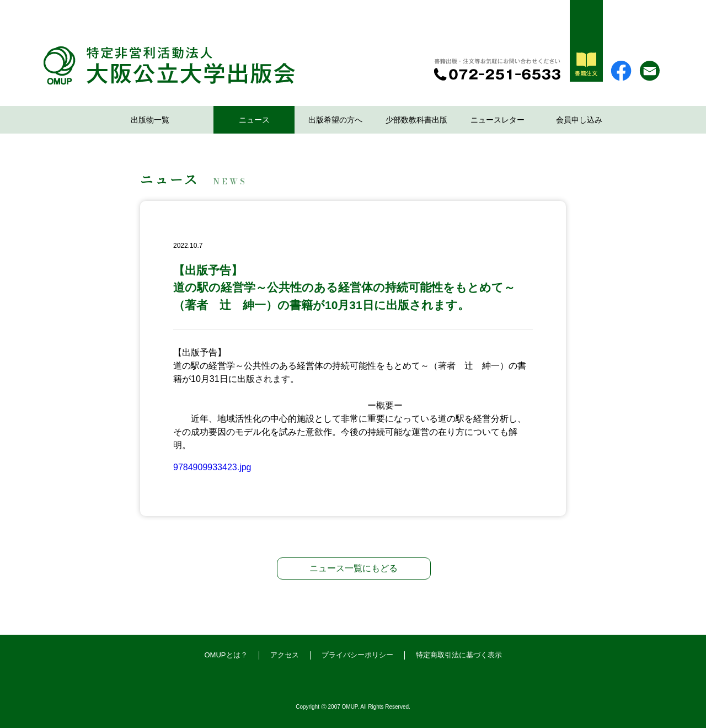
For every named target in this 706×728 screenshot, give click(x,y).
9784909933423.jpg (212, 467)
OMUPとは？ (226, 655)
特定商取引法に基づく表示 (459, 655)
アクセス (285, 655)
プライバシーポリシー (357, 655)
